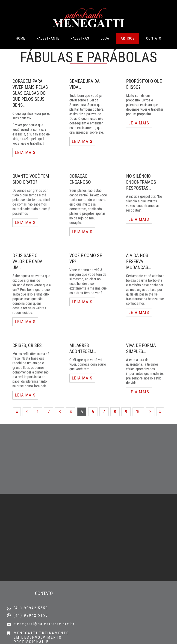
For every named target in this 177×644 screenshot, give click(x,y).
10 (138, 423)
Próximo (150, 423)
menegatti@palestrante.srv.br (44, 624)
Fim (160, 423)
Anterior (27, 423)
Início (17, 423)
